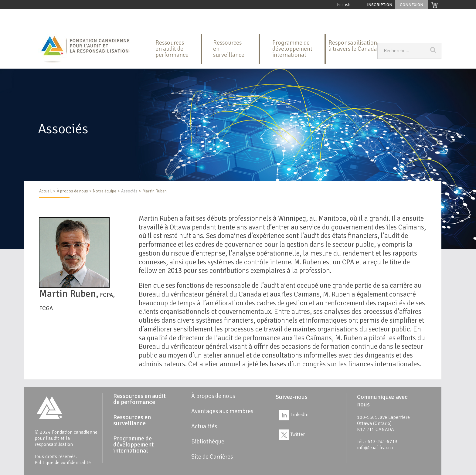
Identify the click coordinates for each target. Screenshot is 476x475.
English (344, 5)
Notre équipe (105, 191)
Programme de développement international (273, 14)
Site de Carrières (72, 26)
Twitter (292, 434)
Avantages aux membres (344, 14)
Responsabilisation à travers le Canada (353, 46)
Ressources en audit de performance (133, 14)
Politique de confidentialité (63, 463)
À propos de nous (75, 14)
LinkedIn (294, 415)
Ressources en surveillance (200, 14)
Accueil (44, 14)
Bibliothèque (386, 14)
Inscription (380, 5)
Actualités (416, 14)
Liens (42, 26)
